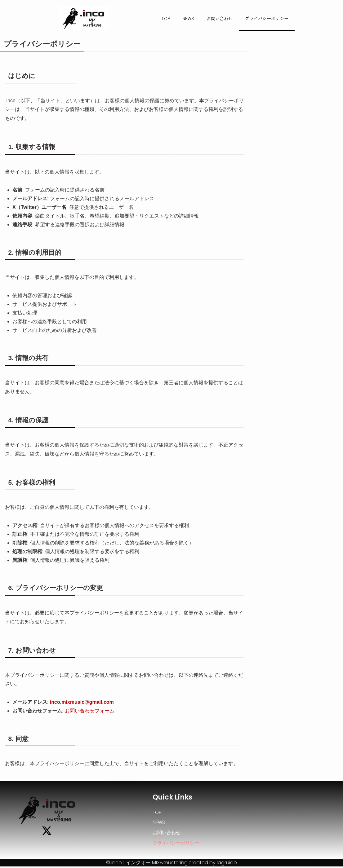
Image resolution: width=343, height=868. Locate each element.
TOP (166, 18)
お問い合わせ (220, 18)
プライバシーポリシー (267, 18)
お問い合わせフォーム (90, 711)
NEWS (188, 18)
